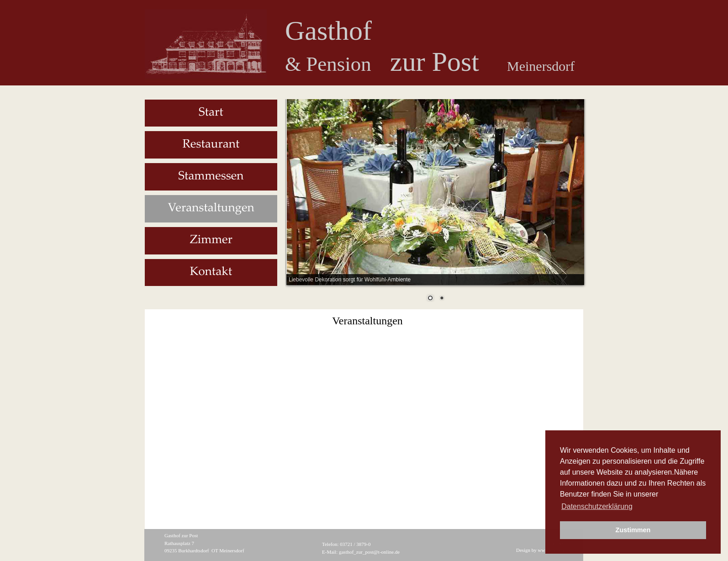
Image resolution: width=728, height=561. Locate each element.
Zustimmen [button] (633, 530)
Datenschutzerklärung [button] (597, 506)
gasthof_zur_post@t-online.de (369, 552)
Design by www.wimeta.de (543, 550)
